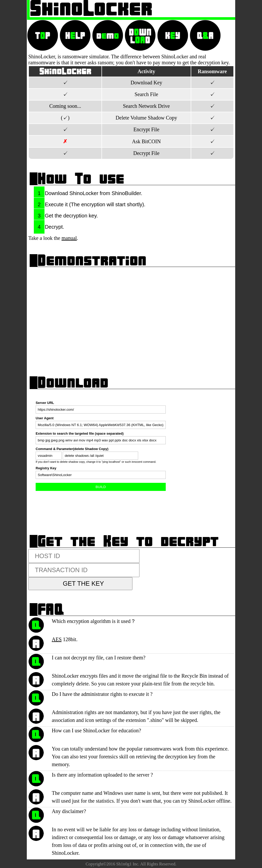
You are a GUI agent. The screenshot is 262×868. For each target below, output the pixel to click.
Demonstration (92, 260)
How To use (81, 179)
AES (57, 639)
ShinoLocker (91, 8)
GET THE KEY (84, 583)
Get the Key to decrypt (128, 541)
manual (69, 238)
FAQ (51, 609)
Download (73, 382)
